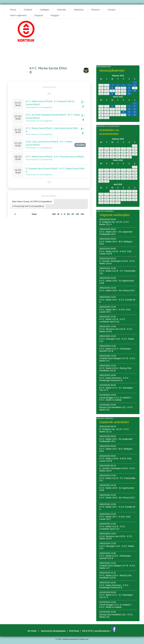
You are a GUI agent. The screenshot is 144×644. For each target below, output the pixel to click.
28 (129, 94)
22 (135, 91)
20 (123, 112)
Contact (111, 10)
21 (129, 91)
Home (13, 10)
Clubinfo (28, 10)
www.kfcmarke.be (102, 631)
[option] (26, 32)
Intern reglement (18, 15)
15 (135, 109)
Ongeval (39, 15)
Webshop (79, 10)
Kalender (62, 10)
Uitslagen (45, 10)
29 (135, 115)
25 (112, 94)
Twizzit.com (84, 639)
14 (129, 88)
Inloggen (55, 15)
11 (112, 88)
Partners (96, 10)
